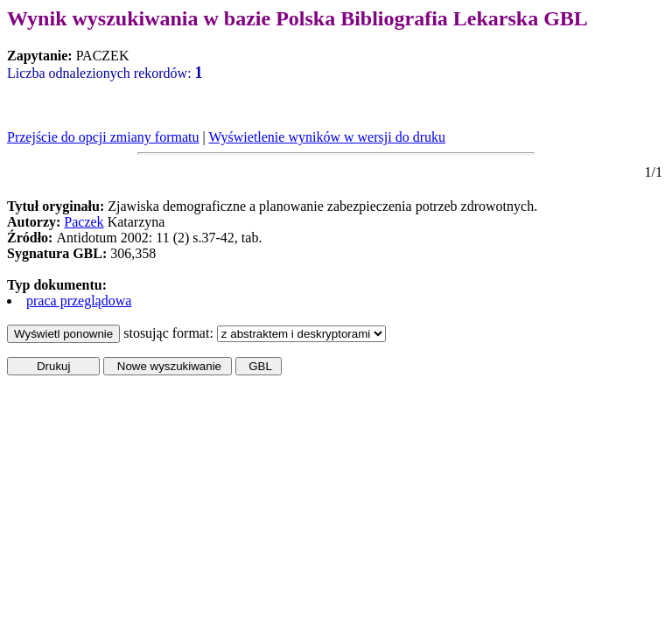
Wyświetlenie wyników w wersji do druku (327, 137)
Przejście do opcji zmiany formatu (103, 137)
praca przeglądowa (79, 301)
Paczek (84, 222)
